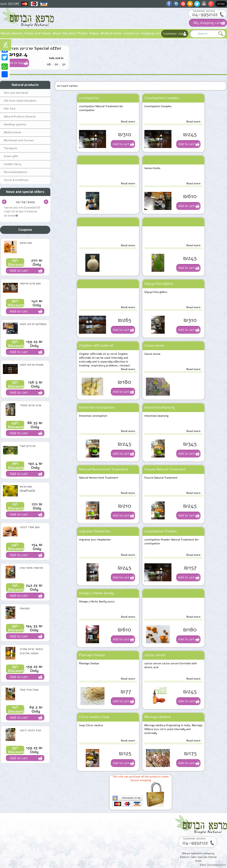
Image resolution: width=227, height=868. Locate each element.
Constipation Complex (162, 98)
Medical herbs (111, 33)
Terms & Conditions (16, 180)
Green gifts (11, 156)
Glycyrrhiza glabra (158, 284)
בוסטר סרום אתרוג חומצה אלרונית (31, 651)
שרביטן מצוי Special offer (36, 48)
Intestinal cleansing (160, 407)
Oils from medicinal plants (20, 101)
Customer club (173, 34)
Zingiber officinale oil (96, 345)
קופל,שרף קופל (29, 690)
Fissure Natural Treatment (165, 469)
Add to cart (121, 144)
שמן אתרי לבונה (30, 527)
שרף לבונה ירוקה (30, 730)
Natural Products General (20, 117)
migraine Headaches (95, 531)
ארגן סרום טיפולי (30, 405)
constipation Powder (161, 531)
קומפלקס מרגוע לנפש (33, 324)
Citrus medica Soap (94, 717)
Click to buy (15, 63)
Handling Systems (15, 124)
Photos (83, 33)
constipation (89, 98)
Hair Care (10, 109)
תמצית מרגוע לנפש (32, 365)
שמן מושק (26, 243)
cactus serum (155, 655)
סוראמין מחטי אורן (31, 568)
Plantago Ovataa (92, 655)
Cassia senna (154, 345)
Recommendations (15, 172)
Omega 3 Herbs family (96, 593)
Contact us (131, 33)
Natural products (25, 85)
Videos (94, 33)
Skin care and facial (16, 93)
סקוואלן (25, 608)
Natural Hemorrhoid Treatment (104, 469)
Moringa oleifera (158, 717)
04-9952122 (205, 14)
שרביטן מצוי (28, 446)
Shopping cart (151, 33)
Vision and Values (38, 33)
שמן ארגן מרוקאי (30, 283)
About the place (64, 33)
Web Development (213, 865)
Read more (128, 122)
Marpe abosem (12, 33)
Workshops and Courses (19, 140)
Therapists (11, 148)
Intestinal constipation (97, 407)
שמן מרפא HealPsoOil (27, 489)
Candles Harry (13, 164)
